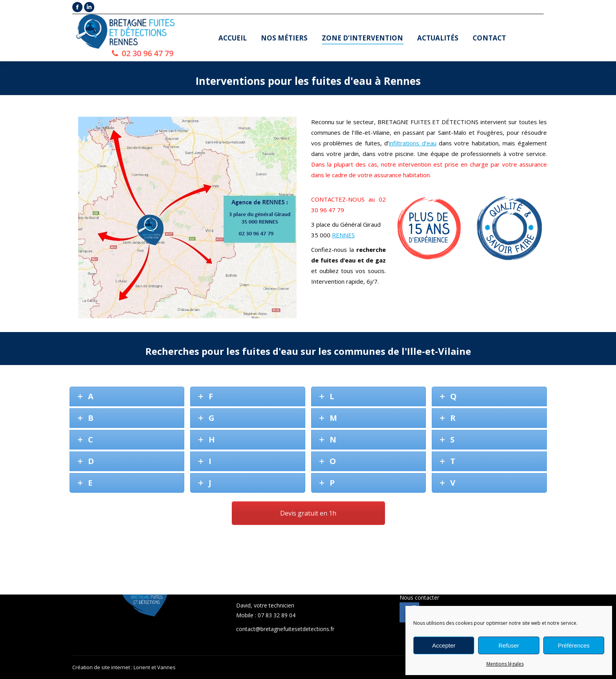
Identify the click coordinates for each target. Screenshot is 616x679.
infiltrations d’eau (412, 143)
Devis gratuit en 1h (308, 513)
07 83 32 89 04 (277, 615)
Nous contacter (419, 597)
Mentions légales (505, 664)
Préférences (574, 645)
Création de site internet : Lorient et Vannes (124, 667)
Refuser (509, 645)
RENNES (343, 235)
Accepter (444, 645)
